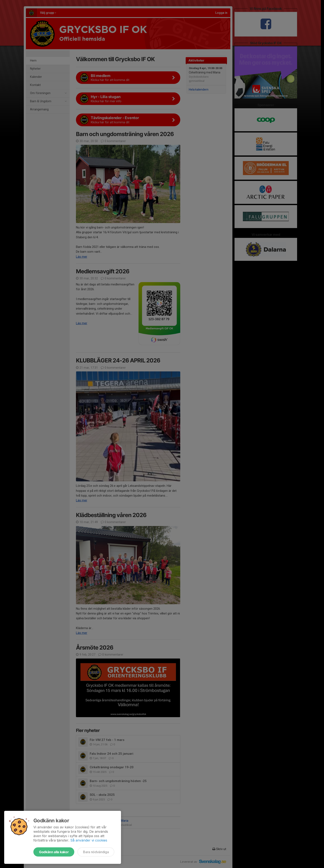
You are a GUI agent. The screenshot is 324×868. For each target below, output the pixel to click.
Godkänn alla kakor (54, 852)
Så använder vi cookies (89, 840)
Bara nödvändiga (96, 852)
